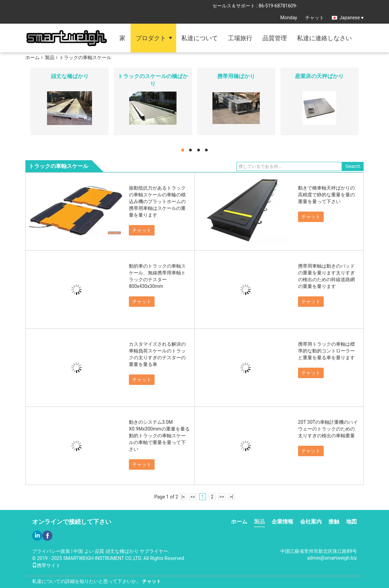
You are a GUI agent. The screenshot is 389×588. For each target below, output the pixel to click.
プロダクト (151, 38)
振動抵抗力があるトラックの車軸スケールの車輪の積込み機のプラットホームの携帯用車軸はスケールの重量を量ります (157, 201)
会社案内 (311, 522)
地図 (351, 522)
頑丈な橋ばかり (70, 76)
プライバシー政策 (51, 551)
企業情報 (282, 522)
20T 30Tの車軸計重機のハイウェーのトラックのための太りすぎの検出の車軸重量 (328, 429)
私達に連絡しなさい (324, 38)
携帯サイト (46, 565)
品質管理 (275, 38)
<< (193, 497)
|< (183, 497)
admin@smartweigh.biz (332, 558)
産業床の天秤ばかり (319, 76)
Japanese (351, 18)
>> (222, 497)
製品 (50, 57)
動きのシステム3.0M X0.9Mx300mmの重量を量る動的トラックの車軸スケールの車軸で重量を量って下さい (159, 436)
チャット (315, 18)
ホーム (32, 57)
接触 (334, 522)
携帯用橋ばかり (236, 76)
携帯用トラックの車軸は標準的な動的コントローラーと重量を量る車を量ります (326, 351)
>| (232, 497)
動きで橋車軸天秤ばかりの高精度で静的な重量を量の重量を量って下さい (326, 195)
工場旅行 (240, 38)
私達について (200, 38)
